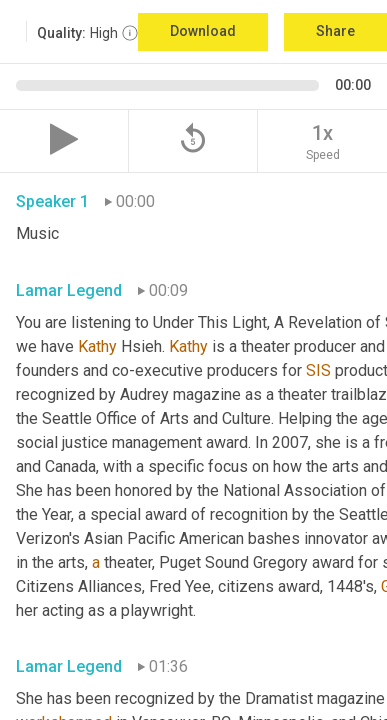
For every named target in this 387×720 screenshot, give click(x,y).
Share (335, 31)
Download (203, 31)
